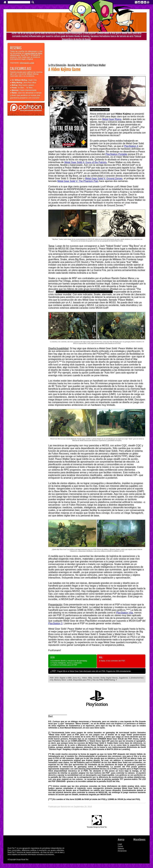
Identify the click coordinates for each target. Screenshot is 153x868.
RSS (139, 848)
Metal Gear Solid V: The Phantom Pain (78, 181)
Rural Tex (139, 852)
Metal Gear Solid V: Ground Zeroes (104, 178)
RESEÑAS (16, 48)
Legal (120, 844)
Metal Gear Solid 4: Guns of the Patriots (86, 162)
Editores (121, 849)
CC (139, 845)
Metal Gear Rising (112, 119)
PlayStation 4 (131, 146)
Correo (120, 846)
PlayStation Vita (125, 613)
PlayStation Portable (116, 154)
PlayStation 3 (55, 623)
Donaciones (122, 851)
